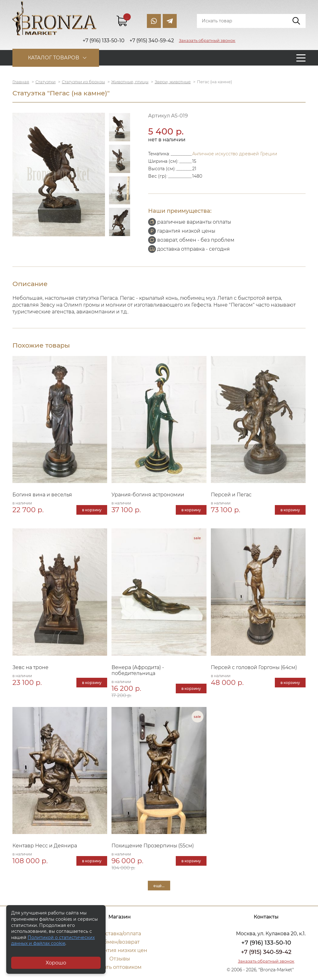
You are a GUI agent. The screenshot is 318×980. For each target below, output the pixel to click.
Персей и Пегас (231, 495)
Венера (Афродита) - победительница (138, 670)
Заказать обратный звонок (207, 40)
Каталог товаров (54, 58)
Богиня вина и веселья (42, 495)
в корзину (92, 510)
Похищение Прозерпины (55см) (153, 846)
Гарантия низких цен (120, 950)
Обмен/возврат (120, 942)
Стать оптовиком (120, 967)
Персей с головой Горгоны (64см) (254, 667)
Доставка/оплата (120, 934)
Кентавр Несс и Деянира (45, 846)
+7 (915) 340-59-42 (266, 952)
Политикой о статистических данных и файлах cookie (53, 941)
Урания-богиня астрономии (148, 495)
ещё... (159, 886)
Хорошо (56, 963)
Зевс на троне (30, 667)
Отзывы (120, 959)
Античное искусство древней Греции (235, 154)
